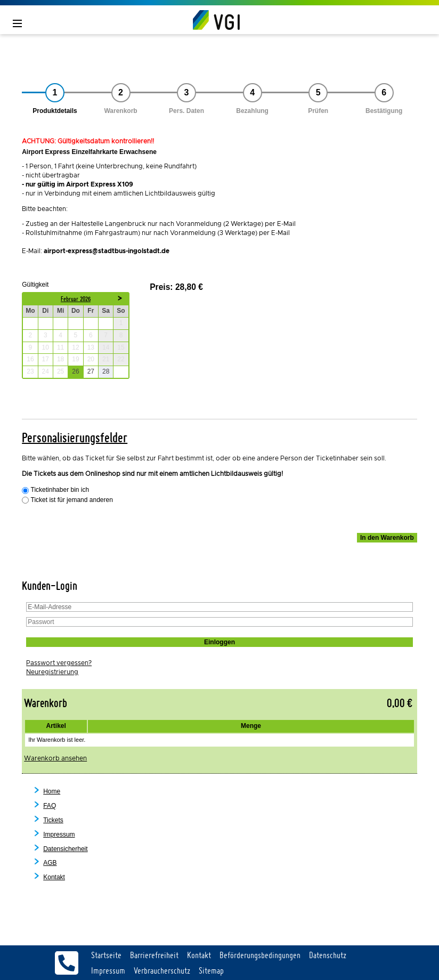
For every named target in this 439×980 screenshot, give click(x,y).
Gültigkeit (35, 284)
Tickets (53, 820)
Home (52, 791)
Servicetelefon (67, 963)
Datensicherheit (65, 849)
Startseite (106, 955)
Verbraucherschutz (162, 970)
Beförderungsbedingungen (260, 955)
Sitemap (211, 970)
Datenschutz (328, 955)
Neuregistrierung (52, 672)
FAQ (50, 806)
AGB (50, 863)
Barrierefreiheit (154, 955)
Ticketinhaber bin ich (60, 490)
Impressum (59, 835)
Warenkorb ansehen (55, 758)
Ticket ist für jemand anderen (72, 500)
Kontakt (54, 877)
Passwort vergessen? (59, 663)
